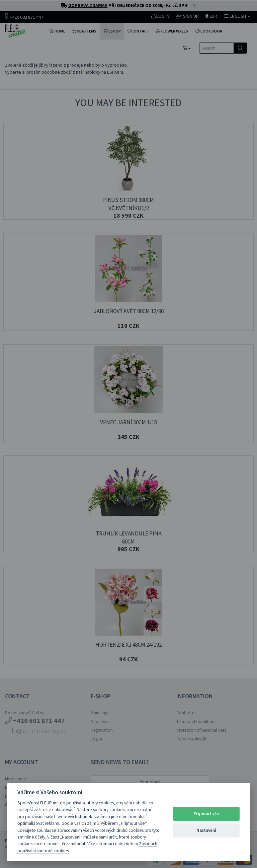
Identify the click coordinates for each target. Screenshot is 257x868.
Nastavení (206, 830)
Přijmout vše (206, 814)
